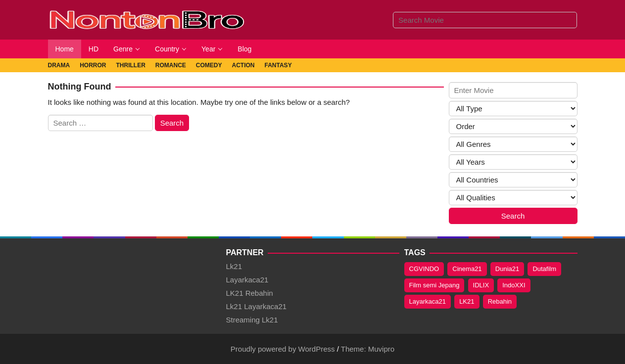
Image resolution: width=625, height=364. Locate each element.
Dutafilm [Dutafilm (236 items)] (544, 269)
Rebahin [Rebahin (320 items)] (500, 301)
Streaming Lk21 (252, 320)
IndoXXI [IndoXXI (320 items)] (514, 285)
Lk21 (234, 266)
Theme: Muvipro (368, 349)
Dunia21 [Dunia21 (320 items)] (507, 269)
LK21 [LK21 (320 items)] (467, 301)
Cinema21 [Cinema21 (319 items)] (467, 269)
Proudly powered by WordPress (283, 349)
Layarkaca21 (247, 280)
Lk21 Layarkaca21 (257, 306)
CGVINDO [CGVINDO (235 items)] (424, 269)
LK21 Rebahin (250, 293)
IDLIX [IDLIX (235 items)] (481, 285)
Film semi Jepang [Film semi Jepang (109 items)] (434, 285)
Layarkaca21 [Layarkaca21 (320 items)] (428, 301)
